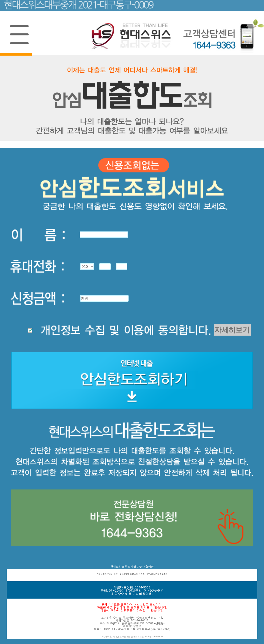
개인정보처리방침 (104, 574)
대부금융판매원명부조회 (157, 574)
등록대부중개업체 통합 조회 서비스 (129, 574)
